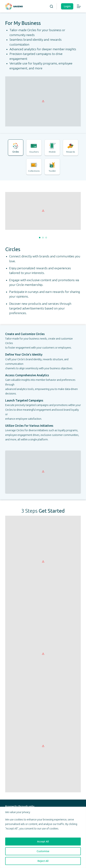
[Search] (51, 6)
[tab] (16, 148)
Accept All (43, 841)
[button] (40, 238)
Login (67, 6)
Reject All (43, 861)
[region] (43, 837)
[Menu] (79, 6)
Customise (43, 851)
